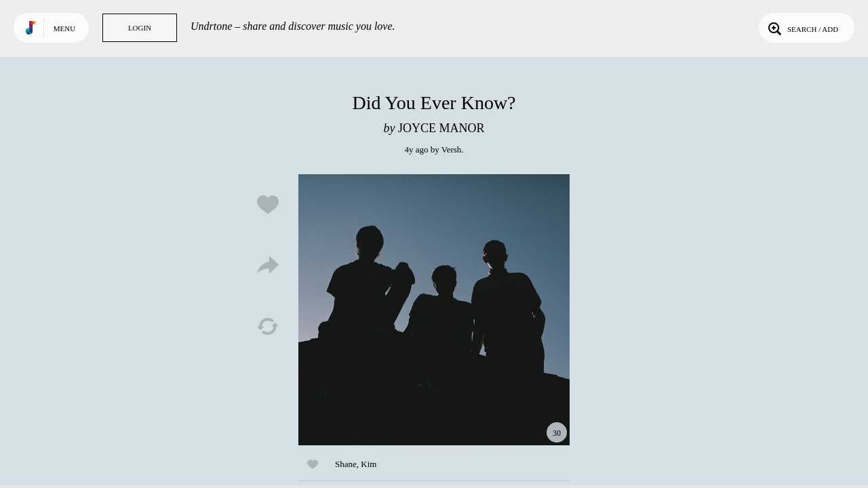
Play (434, 310)
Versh (452, 149)
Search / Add (802, 28)
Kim (369, 464)
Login (140, 28)
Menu (64, 28)
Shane (346, 464)
